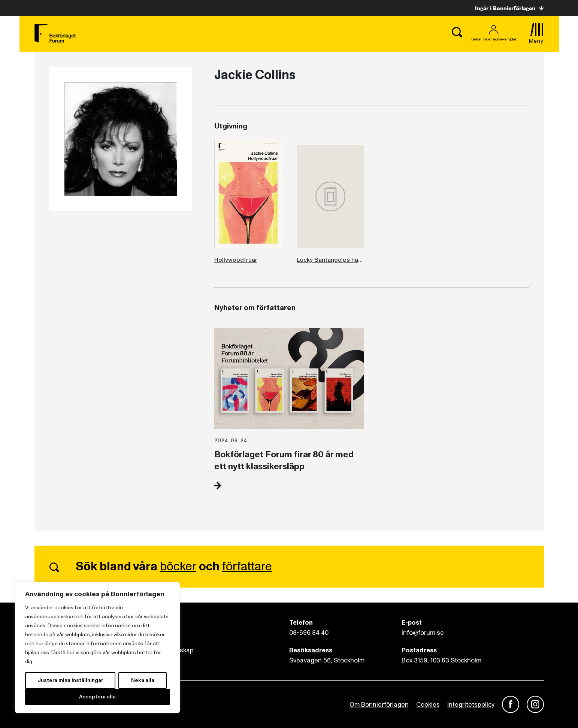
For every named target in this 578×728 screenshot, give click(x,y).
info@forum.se (423, 633)
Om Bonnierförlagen (379, 705)
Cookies (428, 705)
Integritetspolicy (471, 705)
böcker (178, 567)
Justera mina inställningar (70, 680)
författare (247, 567)
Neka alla (143, 680)
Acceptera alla (97, 697)
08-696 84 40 (309, 633)
